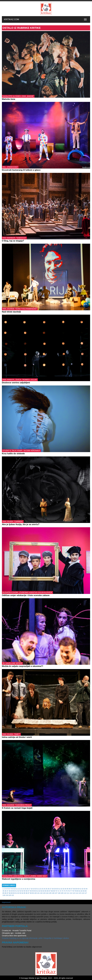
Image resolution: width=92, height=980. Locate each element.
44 (87, 889)
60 (35, 891)
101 (38, 893)
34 (65, 889)
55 (24, 891)
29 (55, 889)
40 (78, 889)
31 (59, 889)
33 (63, 889)
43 (84, 889)
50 (14, 891)
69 (54, 891)
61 (37, 891)
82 (81, 891)
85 (3, 893)
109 (62, 893)
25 (46, 889)
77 (71, 891)
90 (14, 893)
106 (53, 893)
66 (48, 891)
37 (72, 889)
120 (10, 895)
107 (56, 893)
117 (86, 893)
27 (51, 889)
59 (33, 891)
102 (41, 893)
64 (43, 891)
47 (8, 891)
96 (27, 893)
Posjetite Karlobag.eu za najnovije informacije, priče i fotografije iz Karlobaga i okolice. (36, 938)
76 (69, 891)
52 (18, 891)
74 (65, 891)
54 (22, 891)
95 (24, 893)
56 (27, 891)
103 (44, 893)
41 (80, 889)
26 (49, 889)
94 (22, 893)
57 (29, 891)
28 (53, 889)
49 (12, 891)
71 (58, 891)
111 (68, 893)
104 (47, 893)
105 (50, 893)
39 (76, 889)
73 (62, 891)
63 (41, 891)
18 (32, 889)
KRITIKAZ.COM (11, 19)
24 (44, 889)
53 (20, 891)
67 (50, 891)
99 (33, 893)
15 (25, 889)
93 (20, 893)
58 (31, 891)
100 (36, 893)
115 (80, 893)
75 (67, 891)
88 (10, 893)
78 (73, 891)
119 (7, 895)
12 (19, 889)
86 (5, 893)
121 (13, 895)
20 (36, 889)
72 (60, 891)
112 (71, 893)
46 (5, 891)
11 (17, 889)
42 (82, 889)
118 (4, 895)
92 (18, 893)
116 (83, 893)
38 (74, 889)
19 (34, 889)
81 (79, 891)
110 (65, 893)
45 (3, 891)
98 (31, 893)
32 (61, 889)
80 (77, 891)
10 (15, 889)
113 (74, 893)
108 (59, 893)
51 (16, 891)
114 (77, 893)
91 (16, 893)
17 (30, 889)
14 (23, 889)
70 (56, 891)
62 (39, 891)
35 (68, 889)
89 (12, 893)
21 (38, 889)
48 (10, 891)
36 (70, 889)
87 (8, 893)
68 (52, 891)
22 (40, 889)
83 (84, 891)
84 (86, 891)
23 (42, 889)
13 (21, 889)
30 (57, 889)
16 (27, 889)
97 (29, 893)
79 (75, 891)
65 (46, 891)
